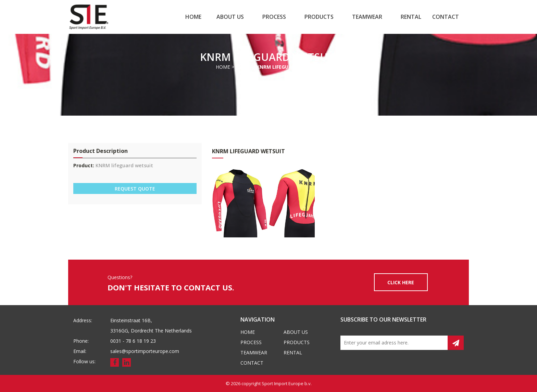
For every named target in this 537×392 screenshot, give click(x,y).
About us (230, 17)
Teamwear (367, 17)
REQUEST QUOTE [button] (135, 189)
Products (319, 17)
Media (243, 67)
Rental (411, 17)
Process (274, 17)
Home (193, 17)
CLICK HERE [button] (401, 282)
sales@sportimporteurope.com (145, 351)
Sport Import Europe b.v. (287, 383)
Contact (446, 17)
